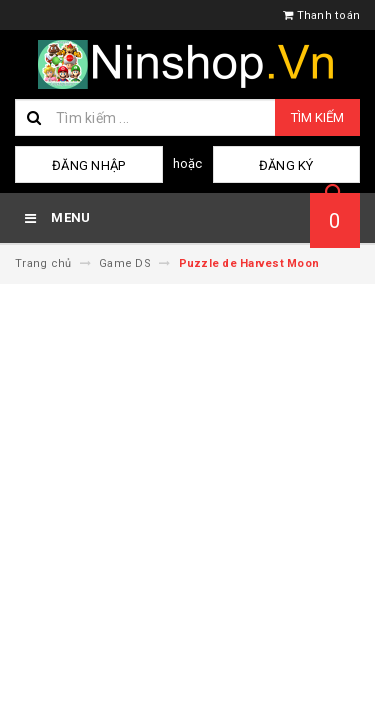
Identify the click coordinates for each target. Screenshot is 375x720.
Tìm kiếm (317, 117)
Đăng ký (286, 165)
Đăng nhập (88, 165)
